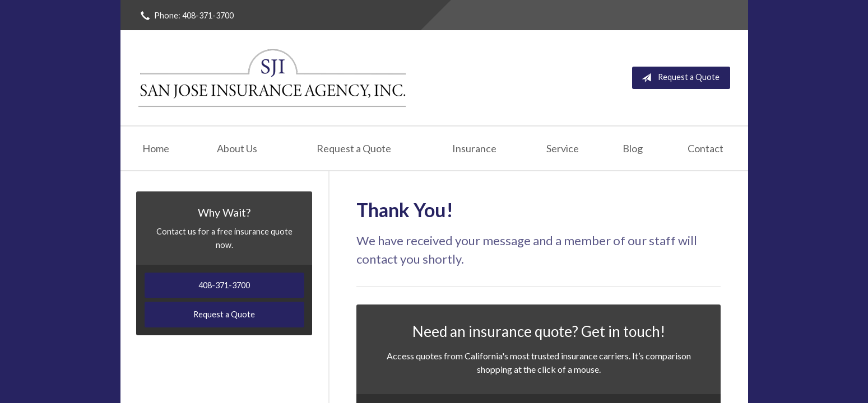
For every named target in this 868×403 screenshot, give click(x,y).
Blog (633, 148)
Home (156, 148)
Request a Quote (678, 78)
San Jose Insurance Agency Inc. (273, 78)
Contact (705, 148)
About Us (237, 148)
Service (563, 148)
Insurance (474, 148)
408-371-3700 (224, 285)
